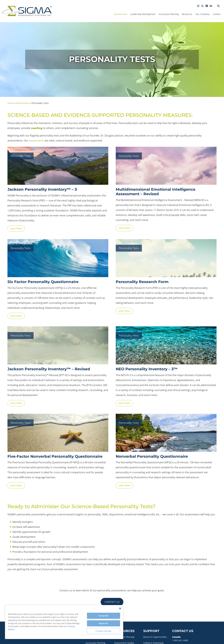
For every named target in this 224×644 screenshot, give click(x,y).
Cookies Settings (103, 631)
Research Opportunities (155, 637)
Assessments (121, 14)
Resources (187, 14)
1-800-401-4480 (180, 640)
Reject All (103, 623)
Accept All (103, 616)
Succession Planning (169, 14)
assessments (36, 141)
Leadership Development (143, 14)
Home (10, 103)
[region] (64, 622)
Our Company (203, 14)
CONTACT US (112, 602)
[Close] (120, 608)
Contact (217, 14)
